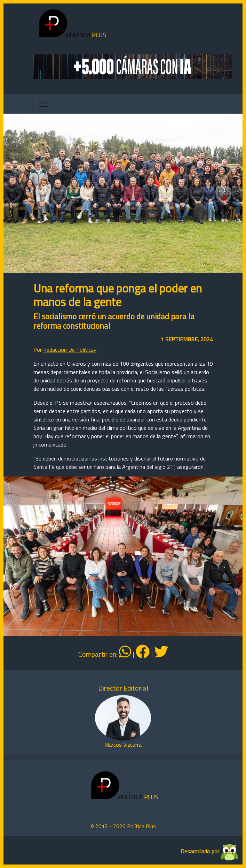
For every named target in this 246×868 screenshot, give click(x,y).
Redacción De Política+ (70, 350)
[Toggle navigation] (43, 104)
